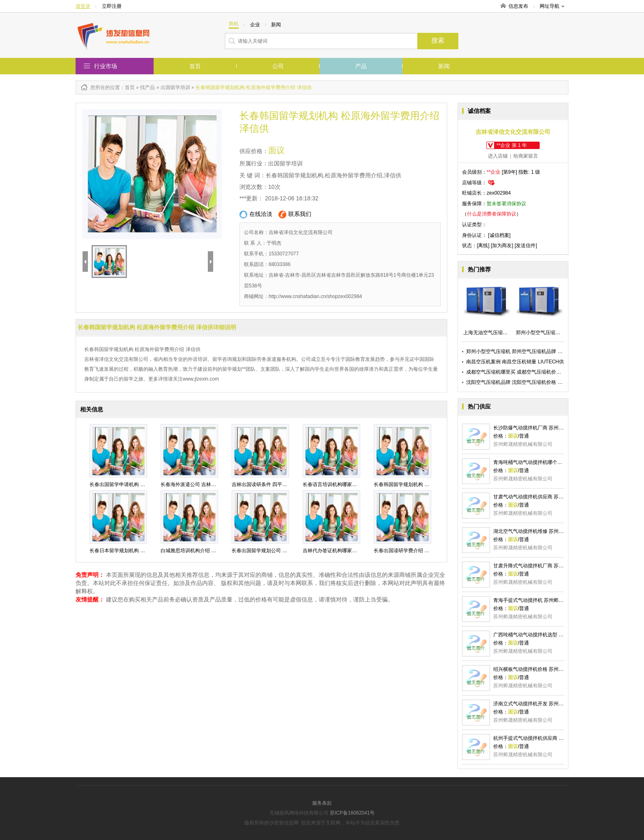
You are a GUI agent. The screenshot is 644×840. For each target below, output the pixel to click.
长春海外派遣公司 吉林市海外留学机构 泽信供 (211, 484)
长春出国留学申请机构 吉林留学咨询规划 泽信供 (143, 484)
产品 (361, 66)
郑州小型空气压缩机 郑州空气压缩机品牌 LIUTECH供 (525, 351)
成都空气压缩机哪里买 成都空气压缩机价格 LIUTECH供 (527, 372)
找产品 (147, 87)
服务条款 (322, 803)
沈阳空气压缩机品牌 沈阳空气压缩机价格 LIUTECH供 (525, 382)
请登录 (83, 6)
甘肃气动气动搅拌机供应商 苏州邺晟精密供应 (543, 497)
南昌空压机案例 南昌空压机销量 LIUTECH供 (515, 362)
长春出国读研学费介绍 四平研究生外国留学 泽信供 (429, 551)
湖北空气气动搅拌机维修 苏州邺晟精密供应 (541, 531)
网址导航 (552, 6)
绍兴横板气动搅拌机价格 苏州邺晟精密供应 (541, 669)
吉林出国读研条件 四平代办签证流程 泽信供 (280, 484)
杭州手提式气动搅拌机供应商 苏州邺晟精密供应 (546, 738)
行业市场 (106, 66)
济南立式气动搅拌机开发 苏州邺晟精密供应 (541, 704)
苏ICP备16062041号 (352, 813)
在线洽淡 (256, 215)
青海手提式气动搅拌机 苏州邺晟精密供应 (538, 600)
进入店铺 (498, 156)
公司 (278, 66)
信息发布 (518, 6)
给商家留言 (526, 156)
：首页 (127, 87)
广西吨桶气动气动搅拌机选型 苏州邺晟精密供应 (546, 635)
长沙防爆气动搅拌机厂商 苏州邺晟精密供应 (541, 428)
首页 (195, 66)
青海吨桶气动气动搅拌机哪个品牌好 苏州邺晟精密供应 (553, 462)
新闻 (444, 66)
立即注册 (112, 6)
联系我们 (295, 215)
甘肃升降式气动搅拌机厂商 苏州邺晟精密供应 (543, 566)
